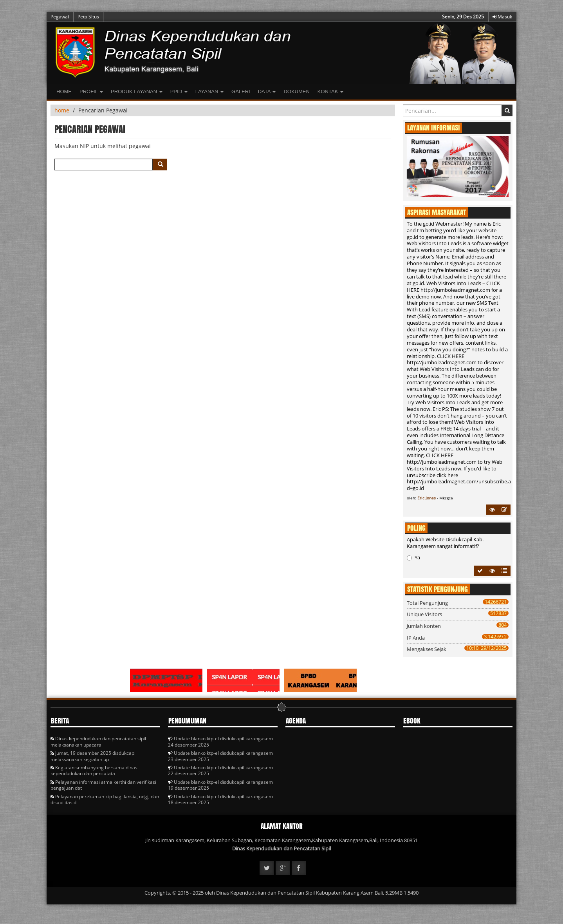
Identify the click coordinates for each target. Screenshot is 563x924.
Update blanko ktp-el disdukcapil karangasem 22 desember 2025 (220, 770)
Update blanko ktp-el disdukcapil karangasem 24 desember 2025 (220, 741)
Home (64, 91)
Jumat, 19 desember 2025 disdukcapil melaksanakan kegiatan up (94, 756)
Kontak (330, 91)
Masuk (502, 17)
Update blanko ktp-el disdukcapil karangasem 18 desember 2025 (220, 799)
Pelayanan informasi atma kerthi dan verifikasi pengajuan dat (103, 785)
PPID (179, 91)
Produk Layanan (137, 91)
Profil (91, 91)
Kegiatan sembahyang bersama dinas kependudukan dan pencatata (94, 770)
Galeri (241, 91)
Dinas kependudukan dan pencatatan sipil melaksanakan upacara (98, 741)
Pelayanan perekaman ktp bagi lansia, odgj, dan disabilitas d (105, 799)
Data (267, 91)
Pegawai (60, 17)
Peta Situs (88, 17)
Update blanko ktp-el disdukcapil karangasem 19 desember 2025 (220, 785)
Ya (413, 557)
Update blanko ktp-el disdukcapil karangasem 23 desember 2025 (220, 756)
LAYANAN (209, 91)
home (62, 110)
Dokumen (296, 91)
